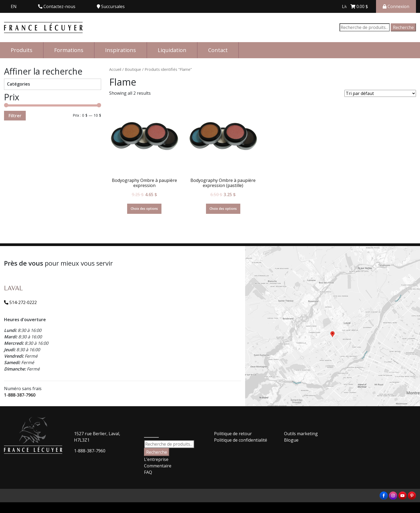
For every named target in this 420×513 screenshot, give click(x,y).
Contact (218, 50)
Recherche (403, 27)
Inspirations (121, 50)
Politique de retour (233, 434)
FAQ (148, 472)
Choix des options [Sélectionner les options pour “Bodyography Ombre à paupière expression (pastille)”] (223, 209)
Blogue (291, 440)
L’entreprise (156, 459)
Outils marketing (301, 434)
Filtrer (15, 116)
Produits (22, 50)
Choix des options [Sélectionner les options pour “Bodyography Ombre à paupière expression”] (144, 209)
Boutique (133, 69)
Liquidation (172, 50)
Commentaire (158, 466)
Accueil (115, 69)
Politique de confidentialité (241, 440)
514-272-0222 (20, 302)
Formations (69, 50)
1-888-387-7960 (20, 395)
